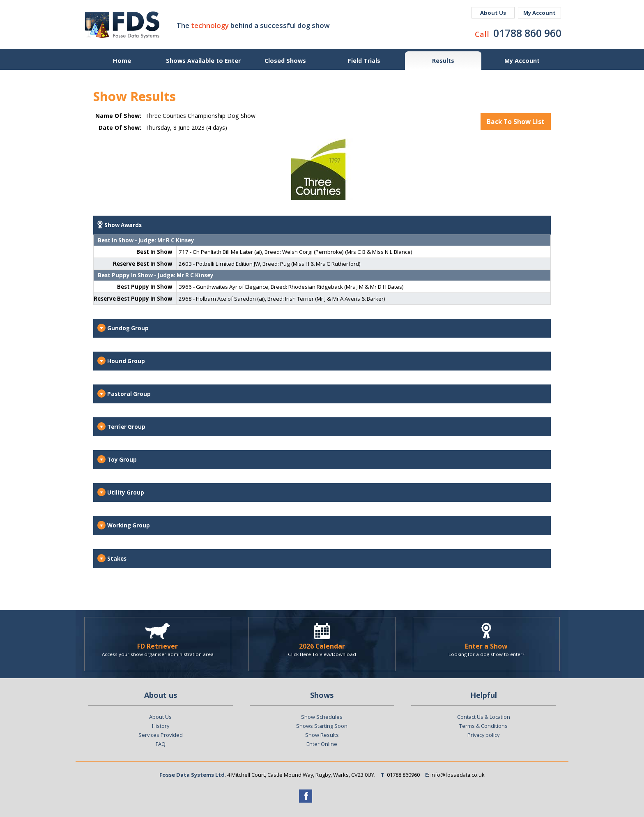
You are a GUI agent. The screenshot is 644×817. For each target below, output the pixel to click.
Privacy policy (483, 735)
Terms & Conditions (483, 726)
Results (443, 61)
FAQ (161, 744)
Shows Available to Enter (203, 61)
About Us (493, 13)
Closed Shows (285, 61)
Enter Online (322, 744)
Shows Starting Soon (322, 726)
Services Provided (161, 735)
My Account (539, 13)
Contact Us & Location (484, 717)
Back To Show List (516, 122)
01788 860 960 (527, 33)
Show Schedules (322, 717)
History (161, 726)
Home (122, 61)
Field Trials (364, 61)
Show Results (322, 735)
